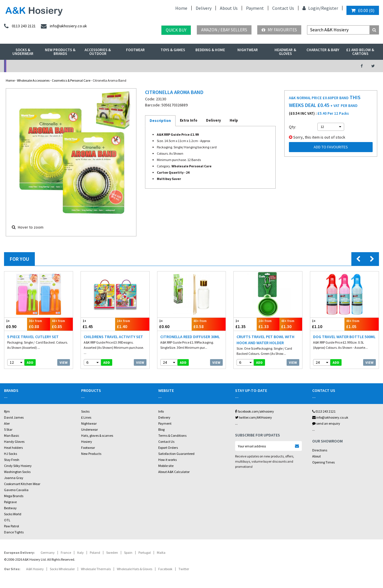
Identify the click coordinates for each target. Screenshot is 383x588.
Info (161, 411)
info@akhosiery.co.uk (330, 417)
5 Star (8, 429)
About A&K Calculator (174, 472)
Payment (255, 8)
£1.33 (268, 324)
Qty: (293, 127)
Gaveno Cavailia (16, 490)
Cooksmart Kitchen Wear (22, 484)
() (363, 10)
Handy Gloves (14, 442)
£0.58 (209, 324)
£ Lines (86, 417)
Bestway (10, 508)
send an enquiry (326, 423)
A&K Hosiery (35, 569)
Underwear (89, 429)
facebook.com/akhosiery (255, 411)
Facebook (165, 569)
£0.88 (38, 324)
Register (330, 8)
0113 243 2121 (324, 411)
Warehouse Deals (220, 66)
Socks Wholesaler (62, 569)
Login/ (312, 8)
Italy (80, 552)
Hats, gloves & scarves (97, 435)
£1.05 (362, 324)
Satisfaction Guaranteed (176, 454)
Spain (128, 552)
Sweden (112, 552)
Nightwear (248, 50)
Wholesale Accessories (33, 80)
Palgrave (10, 502)
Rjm (7, 411)
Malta (161, 552)
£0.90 (16, 324)
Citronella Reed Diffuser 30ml (190, 337)
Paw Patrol (12, 526)
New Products (91, 454)
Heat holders (13, 448)
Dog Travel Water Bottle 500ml (344, 337)
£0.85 (61, 324)
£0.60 (175, 324)
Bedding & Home (210, 50)
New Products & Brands (60, 52)
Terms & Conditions (172, 435)
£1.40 (132, 324)
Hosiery (87, 442)
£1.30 (291, 324)
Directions (320, 450)
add (30, 362)
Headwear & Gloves (285, 52)
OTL (7, 520)
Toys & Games (173, 50)
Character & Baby (323, 50)
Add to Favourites (331, 147)
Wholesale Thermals (96, 569)
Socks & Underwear (23, 52)
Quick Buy (176, 30)
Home (181, 8)
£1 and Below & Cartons (360, 52)
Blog (161, 429)
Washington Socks (17, 472)
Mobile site (166, 466)
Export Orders (168, 448)
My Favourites (279, 30)
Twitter (184, 569)
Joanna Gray (14, 478)
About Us (229, 8)
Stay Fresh (12, 460)
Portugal (145, 552)
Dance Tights (14, 532)
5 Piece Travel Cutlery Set (33, 337)
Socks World (13, 514)
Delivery (204, 8)
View (64, 362)
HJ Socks (11, 454)
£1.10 (327, 324)
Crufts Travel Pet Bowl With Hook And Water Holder (265, 340)
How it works (167, 460)
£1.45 (98, 324)
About (317, 456)
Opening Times (323, 462)
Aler (7, 423)
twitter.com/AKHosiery (254, 417)
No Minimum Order (47, 66)
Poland (95, 552)
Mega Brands (14, 496)
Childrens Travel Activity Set (113, 337)
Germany (48, 552)
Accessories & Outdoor (98, 52)
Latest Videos (306, 66)
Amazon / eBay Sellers (224, 30)
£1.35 (245, 324)
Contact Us (283, 8)
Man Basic (12, 435)
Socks (85, 411)
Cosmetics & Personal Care (71, 80)
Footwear (135, 50)
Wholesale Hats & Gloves (135, 569)
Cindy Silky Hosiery (18, 466)
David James (14, 417)
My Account (133, 66)
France (66, 552)
